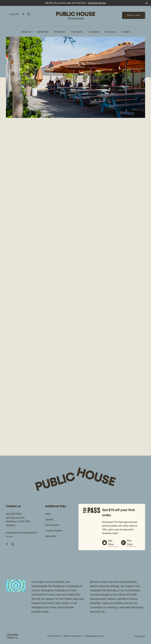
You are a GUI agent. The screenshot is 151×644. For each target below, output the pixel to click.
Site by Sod (140, 636)
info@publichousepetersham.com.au (22, 535)
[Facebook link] (23, 14)
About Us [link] (26, 32)
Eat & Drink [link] (43, 32)
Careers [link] (49, 519)
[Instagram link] (28, 14)
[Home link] (76, 16)
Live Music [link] (77, 32)
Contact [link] (126, 32)
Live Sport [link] (94, 32)
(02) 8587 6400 (14, 514)
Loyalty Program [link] (54, 531)
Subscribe (14, 14)
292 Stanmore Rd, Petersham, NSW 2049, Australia (18, 521)
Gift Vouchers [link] (52, 525)
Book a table (134, 15)
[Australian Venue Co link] (12, 636)
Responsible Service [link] (94, 636)
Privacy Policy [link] (54, 636)
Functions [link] (110, 32)
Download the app (97, 3)
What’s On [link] (60, 32)
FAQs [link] (48, 514)
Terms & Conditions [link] (73, 636)
